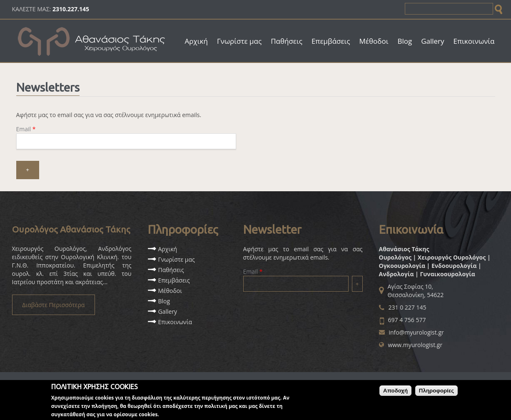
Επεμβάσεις (331, 41)
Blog (405, 41)
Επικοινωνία (474, 41)
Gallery (432, 41)
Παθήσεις (287, 41)
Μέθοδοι (374, 41)
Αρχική (196, 41)
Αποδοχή (395, 393)
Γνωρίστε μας (239, 41)
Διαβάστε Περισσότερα (53, 305)
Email (26, 129)
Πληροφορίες (436, 393)
